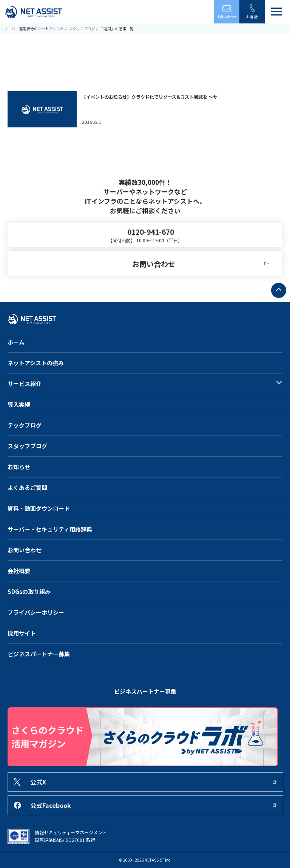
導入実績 (19, 404)
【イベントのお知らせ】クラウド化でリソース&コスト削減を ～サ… (152, 97)
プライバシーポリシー (36, 612)
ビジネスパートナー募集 (39, 654)
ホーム (16, 342)
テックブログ (25, 425)
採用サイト (22, 633)
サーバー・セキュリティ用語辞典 (50, 529)
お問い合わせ (25, 550)
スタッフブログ (82, 29)
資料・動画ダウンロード (39, 508)
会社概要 (19, 571)
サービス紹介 (25, 384)
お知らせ (19, 467)
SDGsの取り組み (29, 591)
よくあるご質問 (27, 487)
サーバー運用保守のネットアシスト (34, 29)
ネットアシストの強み (36, 363)
